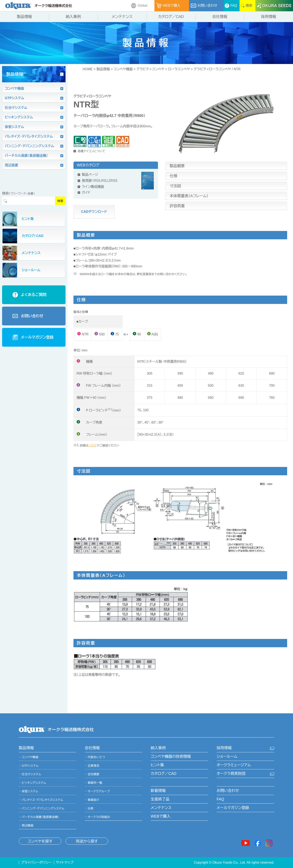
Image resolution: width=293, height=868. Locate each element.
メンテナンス (161, 808)
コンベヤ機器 (123, 69)
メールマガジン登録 (233, 808)
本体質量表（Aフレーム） (189, 196)
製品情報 (103, 69)
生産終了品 (160, 799)
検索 (60, 201)
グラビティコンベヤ (150, 69)
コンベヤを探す (40, 841)
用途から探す (87, 841)
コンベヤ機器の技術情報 (171, 756)
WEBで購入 (161, 816)
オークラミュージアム (234, 765)
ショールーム (227, 756)
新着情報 (158, 791)
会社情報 (92, 748)
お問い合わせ (228, 791)
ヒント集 (157, 765)
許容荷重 (177, 206)
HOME (88, 69)
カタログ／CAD (164, 774)
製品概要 (177, 166)
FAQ (220, 799)
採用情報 (224, 748)
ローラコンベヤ (179, 69)
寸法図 (175, 186)
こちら (93, 445)
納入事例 (158, 748)
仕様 (173, 176)
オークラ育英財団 (231, 774)
